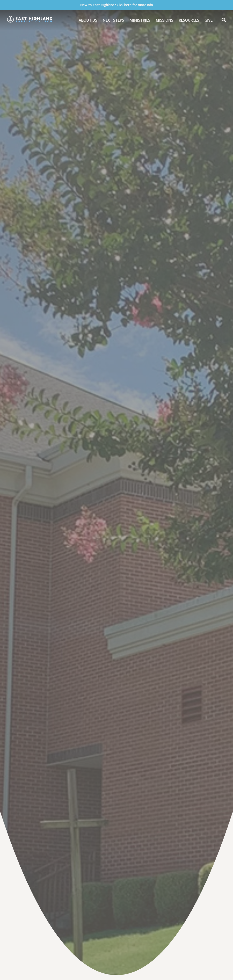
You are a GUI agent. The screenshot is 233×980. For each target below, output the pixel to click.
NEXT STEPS (113, 20)
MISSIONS (164, 20)
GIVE (209, 20)
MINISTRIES (140, 20)
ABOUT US (88, 20)
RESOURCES (189, 20)
